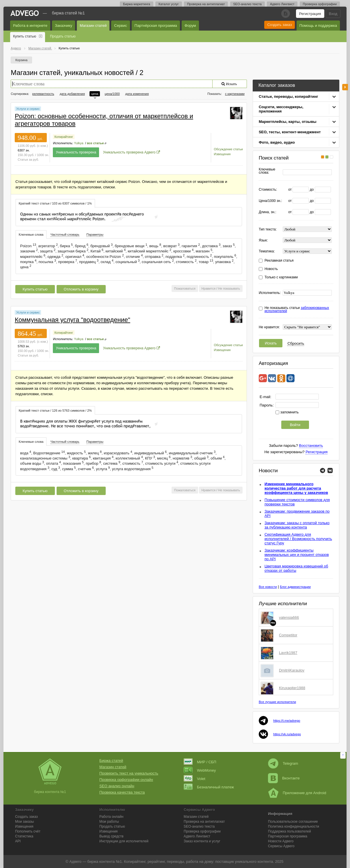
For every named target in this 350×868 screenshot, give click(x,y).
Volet (194, 779)
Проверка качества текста (122, 792)
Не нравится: (269, 327)
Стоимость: (268, 190)
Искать (271, 343)
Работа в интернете (30, 26)
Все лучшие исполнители (277, 702)
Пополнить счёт (28, 831)
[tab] (55, 203)
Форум (190, 26)
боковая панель (345, 87)
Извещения (222, 154)
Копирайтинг (64, 137)
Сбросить (296, 343)
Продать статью (63, 36)
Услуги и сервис (28, 109)
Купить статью (25, 36)
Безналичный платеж (209, 787)
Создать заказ (279, 25)
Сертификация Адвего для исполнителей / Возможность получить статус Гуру (298, 539)
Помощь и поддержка (318, 26)
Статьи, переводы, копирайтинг (288, 96)
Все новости (268, 587)
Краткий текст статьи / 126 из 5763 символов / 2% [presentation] (55, 410)
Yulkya (79, 143)
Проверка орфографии (320, 4)
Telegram (283, 763)
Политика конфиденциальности (294, 826)
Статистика (24, 836)
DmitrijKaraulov (292, 670)
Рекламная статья (279, 261)
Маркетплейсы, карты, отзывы (288, 122)
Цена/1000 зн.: (270, 201)
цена (95, 94)
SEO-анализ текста (247, 4)
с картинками (235, 94)
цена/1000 (112, 94)
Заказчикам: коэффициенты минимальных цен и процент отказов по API (297, 555)
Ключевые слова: (267, 171)
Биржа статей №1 (68, 13)
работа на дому (200, 862)
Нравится (209, 288)
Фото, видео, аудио (277, 142)
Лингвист (197, 836)
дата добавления (72, 94)
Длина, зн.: (268, 212)
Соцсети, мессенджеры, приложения (281, 109)
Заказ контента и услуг (202, 841)
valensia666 (289, 617)
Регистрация (310, 14)
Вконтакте (284, 778)
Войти (295, 425)
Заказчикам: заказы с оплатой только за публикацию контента (297, 525)
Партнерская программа (288, 836)
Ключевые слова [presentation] (31, 235)
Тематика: (267, 251)
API (18, 841)
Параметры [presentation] (95, 235)
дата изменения (137, 94)
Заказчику (64, 26)
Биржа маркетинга (137, 4)
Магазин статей (93, 26)
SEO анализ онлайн (117, 786)
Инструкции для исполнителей (124, 841)
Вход (333, 14)
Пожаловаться (185, 288)
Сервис (121, 26)
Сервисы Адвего (281, 846)
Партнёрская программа (156, 26)
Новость (271, 269)
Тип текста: (268, 229)
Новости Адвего (281, 841)
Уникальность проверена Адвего (129, 152)
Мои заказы (24, 822)
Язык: (263, 240)
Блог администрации (295, 587)
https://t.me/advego (287, 721)
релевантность (43, 94)
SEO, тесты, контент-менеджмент (290, 132)
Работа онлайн (111, 817)
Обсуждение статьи (228, 149)
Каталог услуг (169, 4)
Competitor (288, 635)
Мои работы (109, 822)
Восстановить (311, 446)
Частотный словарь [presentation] (65, 235)
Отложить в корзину (81, 289)
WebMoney (200, 770)
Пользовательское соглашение (293, 822)
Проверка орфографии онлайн (126, 780)
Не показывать (229, 288)
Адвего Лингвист (282, 4)
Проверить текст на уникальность (129, 773)
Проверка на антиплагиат (206, 4)
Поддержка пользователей (290, 831)
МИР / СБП (200, 762)
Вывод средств (111, 836)
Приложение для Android (297, 793)
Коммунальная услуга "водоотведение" (72, 320)
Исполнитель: (270, 293)
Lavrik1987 (288, 653)
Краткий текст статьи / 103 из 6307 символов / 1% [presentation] (55, 203)
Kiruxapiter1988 (292, 688)
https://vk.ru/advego (287, 734)
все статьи (95, 143)
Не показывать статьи (297, 310)
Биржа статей (111, 761)
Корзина (21, 60)
